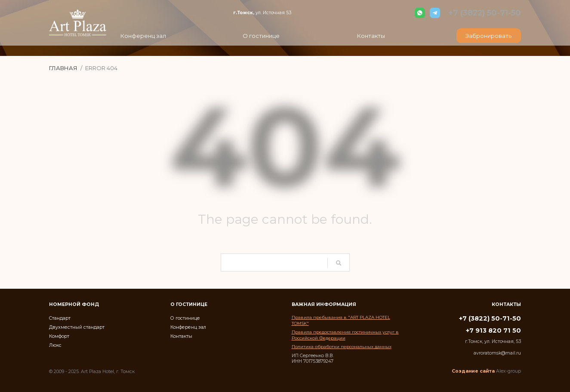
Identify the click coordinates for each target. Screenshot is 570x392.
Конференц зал (188, 327)
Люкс (55, 345)
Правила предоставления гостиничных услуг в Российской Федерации (345, 335)
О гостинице (185, 318)
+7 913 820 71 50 (493, 330)
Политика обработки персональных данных (342, 346)
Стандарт (60, 318)
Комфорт (59, 336)
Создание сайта (473, 371)
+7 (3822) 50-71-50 (486, 13)
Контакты (181, 336)
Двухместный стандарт (76, 327)
